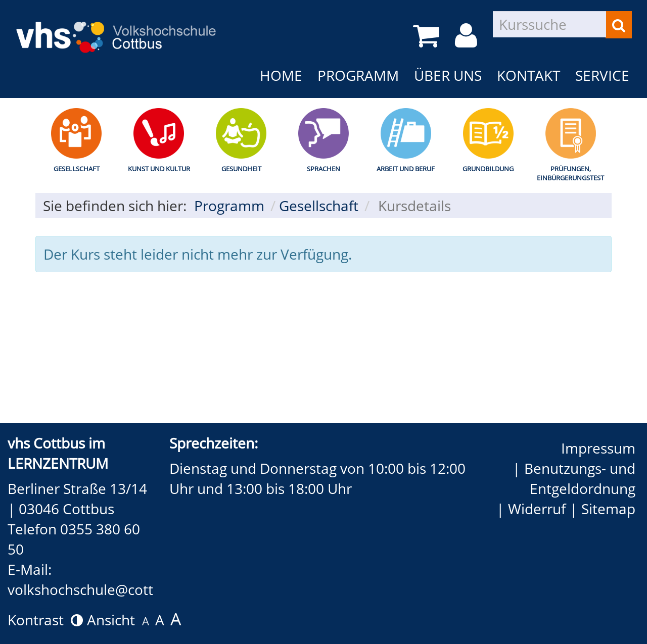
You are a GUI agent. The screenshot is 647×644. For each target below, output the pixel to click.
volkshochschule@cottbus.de (102, 589)
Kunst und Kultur (159, 169)
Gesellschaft (77, 169)
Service (602, 75)
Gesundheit (241, 169)
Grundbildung (488, 169)
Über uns (448, 75)
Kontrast (45, 620)
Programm (358, 75)
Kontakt (528, 75)
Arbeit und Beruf (406, 169)
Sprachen (323, 169)
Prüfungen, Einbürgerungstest (570, 174)
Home (281, 75)
